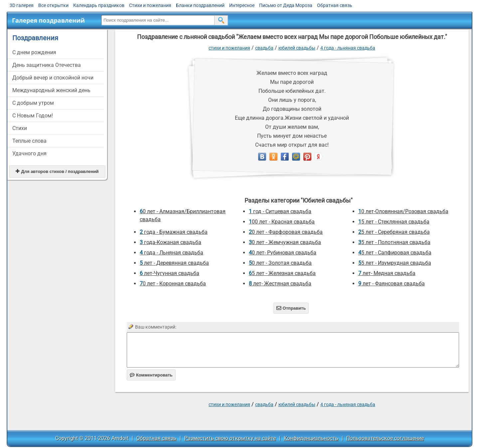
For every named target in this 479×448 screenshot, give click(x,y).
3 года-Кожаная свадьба (170, 242)
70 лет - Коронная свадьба (173, 284)
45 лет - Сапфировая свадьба (395, 253)
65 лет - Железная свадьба (282, 273)
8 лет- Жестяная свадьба (280, 284)
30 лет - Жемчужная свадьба (285, 242)
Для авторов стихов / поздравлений (57, 171)
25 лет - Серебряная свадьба (394, 232)
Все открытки (53, 5)
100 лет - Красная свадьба (282, 222)
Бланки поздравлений (200, 5)
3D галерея (22, 5)
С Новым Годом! (33, 116)
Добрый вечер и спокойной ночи (53, 78)
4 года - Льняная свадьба (348, 48)
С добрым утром (33, 103)
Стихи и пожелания (150, 5)
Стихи (20, 128)
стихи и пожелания (229, 48)
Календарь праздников (99, 5)
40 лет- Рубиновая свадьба (283, 253)
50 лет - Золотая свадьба (280, 263)
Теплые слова (29, 141)
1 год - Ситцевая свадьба (280, 211)
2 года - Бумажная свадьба (174, 232)
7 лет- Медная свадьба (387, 273)
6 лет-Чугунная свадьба (169, 273)
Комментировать (151, 375)
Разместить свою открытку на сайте (230, 438)
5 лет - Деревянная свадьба (174, 263)
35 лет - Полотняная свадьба (394, 242)
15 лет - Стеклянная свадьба (394, 222)
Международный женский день (51, 90)
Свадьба (264, 48)
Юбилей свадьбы (297, 48)
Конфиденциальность (311, 438)
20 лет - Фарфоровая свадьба (286, 232)
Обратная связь (335, 5)
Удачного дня (29, 153)
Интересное (242, 5)
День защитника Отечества (47, 65)
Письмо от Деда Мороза (286, 5)
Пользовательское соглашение (385, 438)
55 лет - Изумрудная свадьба (395, 263)
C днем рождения (34, 52)
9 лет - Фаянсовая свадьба (392, 284)
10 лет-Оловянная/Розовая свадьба (403, 211)
